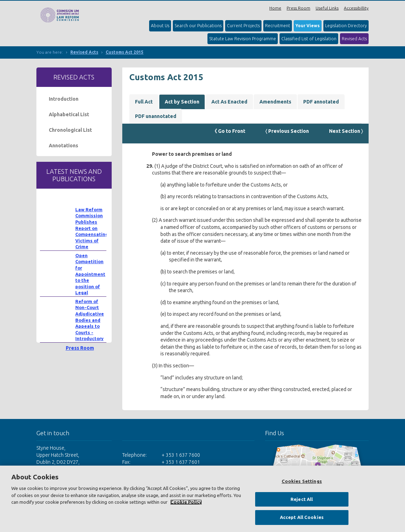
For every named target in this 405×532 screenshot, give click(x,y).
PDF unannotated (156, 116)
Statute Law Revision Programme (243, 39)
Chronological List (70, 130)
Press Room (298, 8)
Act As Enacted (229, 102)
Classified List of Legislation (309, 39)
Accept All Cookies (302, 517)
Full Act (144, 102)
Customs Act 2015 (125, 52)
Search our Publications (198, 26)
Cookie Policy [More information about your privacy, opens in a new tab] (186, 502)
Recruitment (278, 26)
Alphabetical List (69, 114)
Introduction (64, 99)
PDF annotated (321, 102)
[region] (202, 499)
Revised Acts (354, 39)
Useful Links (327, 8)
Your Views (308, 26)
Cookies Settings (302, 481)
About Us (160, 26)
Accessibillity (356, 8)
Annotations (63, 146)
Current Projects (243, 26)
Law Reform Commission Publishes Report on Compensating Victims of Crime (92, 228)
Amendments (275, 102)
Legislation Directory (346, 26)
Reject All (302, 499)
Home (275, 8)
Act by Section (182, 102)
